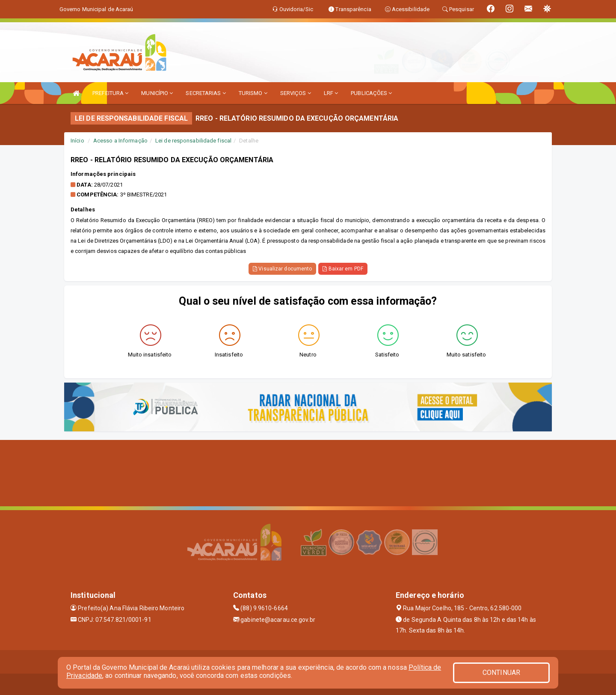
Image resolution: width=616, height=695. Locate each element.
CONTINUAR (501, 673)
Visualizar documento (282, 269)
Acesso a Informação (120, 141)
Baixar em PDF (343, 269)
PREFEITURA (110, 93)
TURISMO (253, 93)
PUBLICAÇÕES (371, 93)
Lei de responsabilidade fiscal (193, 141)
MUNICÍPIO (157, 93)
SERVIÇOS (296, 93)
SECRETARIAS (206, 93)
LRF (331, 93)
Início (77, 141)
